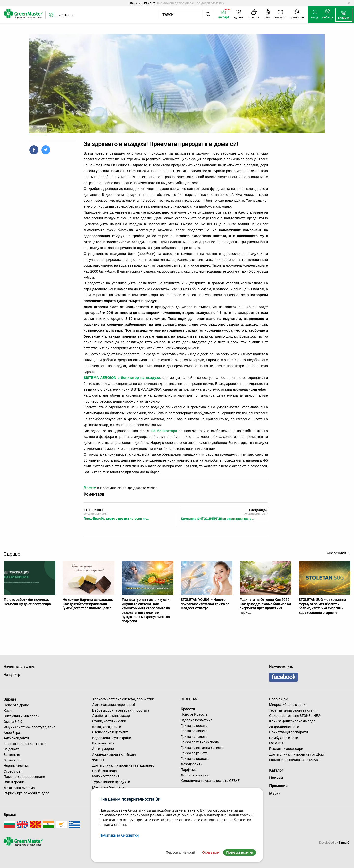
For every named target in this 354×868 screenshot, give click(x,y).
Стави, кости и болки (109, 721)
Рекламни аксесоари (286, 749)
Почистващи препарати (288, 732)
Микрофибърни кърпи (287, 705)
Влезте (90, 488)
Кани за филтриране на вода (292, 721)
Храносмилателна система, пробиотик (123, 699)
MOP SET (276, 743)
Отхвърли (211, 852)
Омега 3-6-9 (13, 722)
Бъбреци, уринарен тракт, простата (121, 710)
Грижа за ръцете (194, 753)
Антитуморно (103, 749)
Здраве (10, 699)
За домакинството (284, 727)
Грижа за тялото (194, 737)
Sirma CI (344, 843)
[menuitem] (344, 15)
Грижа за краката (195, 759)
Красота (188, 709)
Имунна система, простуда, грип (29, 727)
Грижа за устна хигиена (200, 742)
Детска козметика (196, 775)
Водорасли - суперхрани (112, 738)
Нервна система (17, 766)
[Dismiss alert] (349, 3)
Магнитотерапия (106, 776)
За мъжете (12, 760)
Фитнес (98, 760)
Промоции (278, 786)
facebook (283, 677)
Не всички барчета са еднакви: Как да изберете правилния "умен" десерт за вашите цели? (88, 604)
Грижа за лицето (194, 731)
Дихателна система (19, 788)
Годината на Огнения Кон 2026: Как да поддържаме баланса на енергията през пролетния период (265, 606)
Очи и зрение (14, 782)
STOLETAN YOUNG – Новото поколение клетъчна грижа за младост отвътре (205, 604)
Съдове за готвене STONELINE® (295, 716)
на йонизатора (164, 431)
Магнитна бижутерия (109, 787)
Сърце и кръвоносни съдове (26, 793)
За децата (12, 749)
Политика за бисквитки (119, 835)
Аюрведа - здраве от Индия (114, 754)
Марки (275, 794)
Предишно (93, 510)
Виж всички (338, 553)
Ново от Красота (194, 714)
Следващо (258, 510)
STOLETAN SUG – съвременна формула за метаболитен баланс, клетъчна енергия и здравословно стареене (322, 606)
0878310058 (64, 15)
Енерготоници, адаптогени (25, 744)
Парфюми (189, 770)
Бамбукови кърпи (284, 738)
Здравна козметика (197, 720)
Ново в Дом (279, 699)
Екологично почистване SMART (295, 760)
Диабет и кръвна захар (111, 716)
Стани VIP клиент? (142, 3)
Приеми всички (240, 852)
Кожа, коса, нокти (107, 727)
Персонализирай (180, 852)
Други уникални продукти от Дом (296, 754)
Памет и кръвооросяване (24, 777)
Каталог (276, 770)
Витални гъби (103, 743)
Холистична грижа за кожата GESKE (210, 781)
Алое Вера (12, 733)
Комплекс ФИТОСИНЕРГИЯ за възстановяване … (218, 519)
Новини (276, 778)
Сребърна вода (104, 771)
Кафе (8, 711)
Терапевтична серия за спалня (294, 710)
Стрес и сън (13, 771)
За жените (12, 755)
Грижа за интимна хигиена (202, 748)
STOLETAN (189, 699)
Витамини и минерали (22, 716)
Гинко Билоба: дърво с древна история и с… (116, 519)
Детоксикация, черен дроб (114, 705)
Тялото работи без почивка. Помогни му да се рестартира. (28, 602)
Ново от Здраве (16, 705)
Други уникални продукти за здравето (123, 765)
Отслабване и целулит (110, 732)
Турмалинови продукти (111, 782)
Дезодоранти (192, 764)
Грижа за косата (194, 726)
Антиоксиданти (16, 738)
